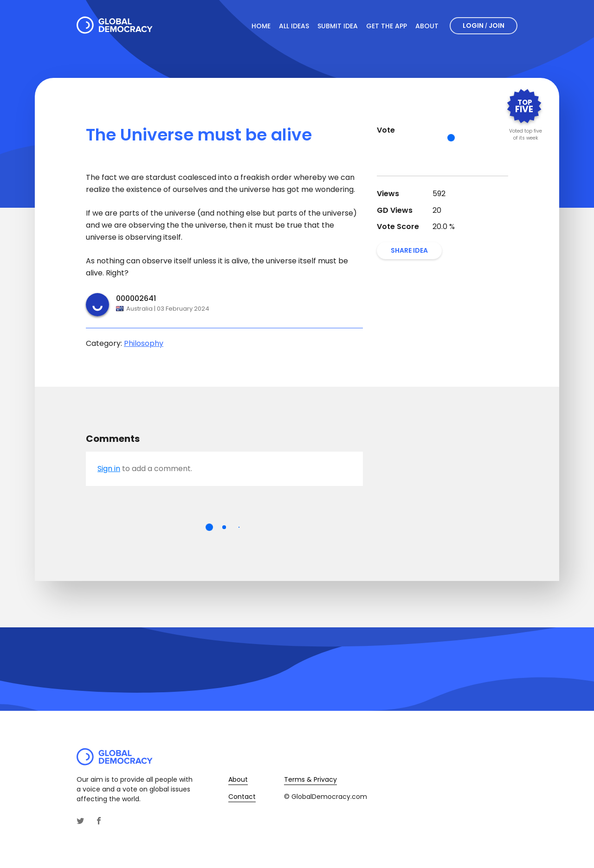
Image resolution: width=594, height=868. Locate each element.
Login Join (484, 26)
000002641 (136, 298)
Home (261, 26)
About (427, 26)
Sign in (109, 469)
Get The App (387, 26)
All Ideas (294, 26)
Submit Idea (338, 26)
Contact (242, 797)
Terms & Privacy (310, 779)
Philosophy (144, 343)
